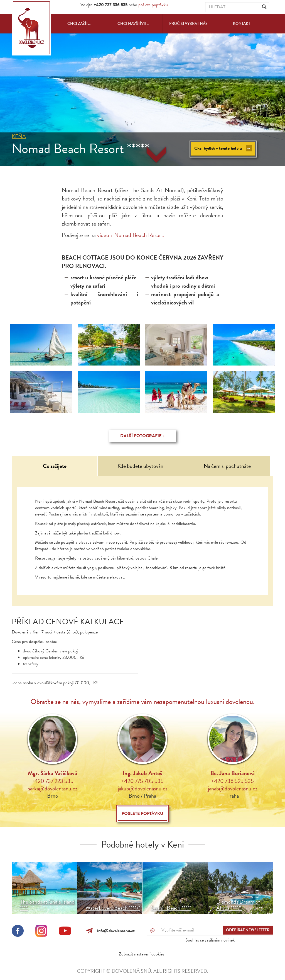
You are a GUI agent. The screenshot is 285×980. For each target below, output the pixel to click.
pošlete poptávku (153, 5)
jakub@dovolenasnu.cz (142, 788)
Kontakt (242, 24)
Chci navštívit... (133, 24)
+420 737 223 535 (53, 781)
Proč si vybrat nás (188, 24)
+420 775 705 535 (142, 781)
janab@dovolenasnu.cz (233, 788)
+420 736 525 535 (233, 781)
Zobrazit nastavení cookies (142, 954)
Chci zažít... (79, 24)
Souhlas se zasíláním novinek (210, 940)
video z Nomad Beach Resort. (132, 235)
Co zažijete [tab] (55, 466)
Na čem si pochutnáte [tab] (227, 466)
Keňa (19, 136)
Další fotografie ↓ (142, 436)
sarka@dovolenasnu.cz (53, 788)
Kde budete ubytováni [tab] (141, 466)
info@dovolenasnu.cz (115, 931)
